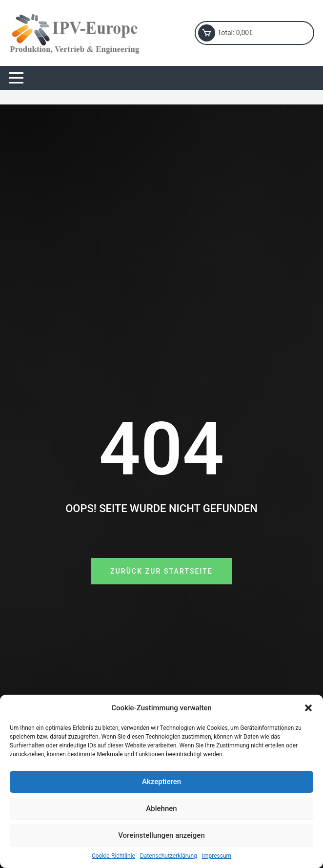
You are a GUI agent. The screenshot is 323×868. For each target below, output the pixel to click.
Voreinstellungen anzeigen (161, 835)
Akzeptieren (161, 782)
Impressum (217, 856)
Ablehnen (161, 808)
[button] (308, 708)
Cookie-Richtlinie (113, 856)
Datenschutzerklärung (169, 856)
